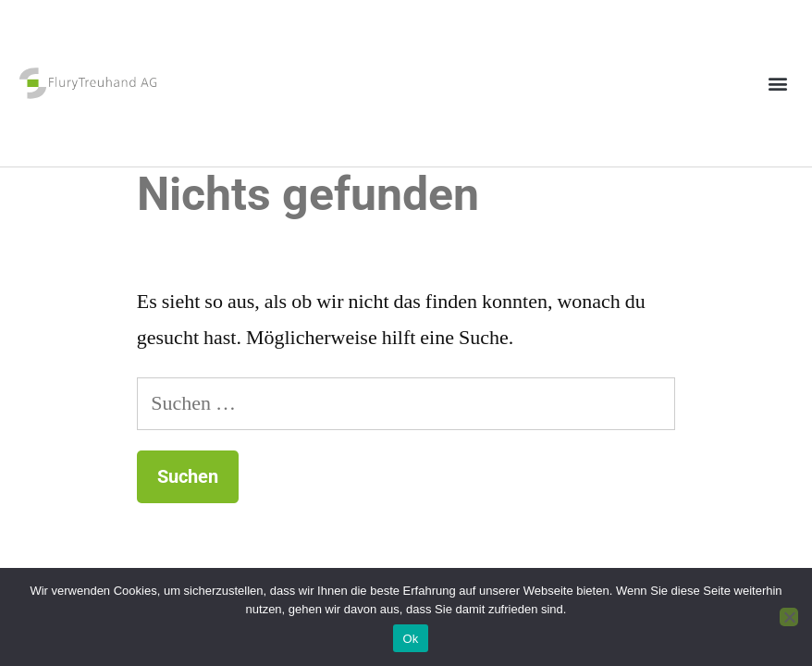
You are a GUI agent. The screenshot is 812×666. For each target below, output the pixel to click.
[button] (778, 84)
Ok (410, 639)
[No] (789, 617)
